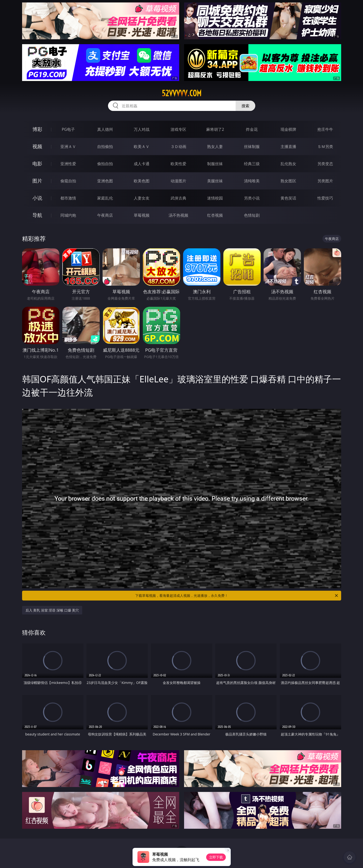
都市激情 (68, 198)
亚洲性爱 (68, 164)
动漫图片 (178, 181)
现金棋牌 (288, 129)
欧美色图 (142, 181)
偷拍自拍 (105, 164)
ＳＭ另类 (325, 147)
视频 (37, 146)
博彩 (37, 129)
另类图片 (325, 181)
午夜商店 (105, 215)
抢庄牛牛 (325, 129)
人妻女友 (142, 198)
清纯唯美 (252, 181)
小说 (37, 198)
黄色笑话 (288, 198)
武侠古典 (178, 198)
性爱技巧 (325, 198)
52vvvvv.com (182, 93)
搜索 (245, 106)
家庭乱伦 (105, 198)
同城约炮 (68, 215)
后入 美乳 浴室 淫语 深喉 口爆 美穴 (52, 610)
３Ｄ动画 (178, 147)
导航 (37, 215)
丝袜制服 (252, 147)
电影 (37, 164)
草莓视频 (142, 215)
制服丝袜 (215, 164)
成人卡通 (142, 164)
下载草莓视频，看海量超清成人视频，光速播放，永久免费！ (237, 596)
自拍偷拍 (105, 147)
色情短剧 (252, 215)
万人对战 (142, 129)
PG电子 (68, 129)
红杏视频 (215, 215)
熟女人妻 (215, 147)
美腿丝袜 (215, 181)
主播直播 (288, 147)
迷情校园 (215, 198)
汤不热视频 (178, 215)
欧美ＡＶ (142, 147)
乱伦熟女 (288, 164)
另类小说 (252, 198)
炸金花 (252, 129)
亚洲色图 (105, 181)
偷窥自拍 (68, 181)
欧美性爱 (178, 164)
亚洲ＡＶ (68, 147)
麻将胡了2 (215, 129)
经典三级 (252, 164)
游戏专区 (178, 129)
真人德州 (105, 129)
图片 (37, 181)
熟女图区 (288, 181)
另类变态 (325, 164)
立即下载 (216, 857)
